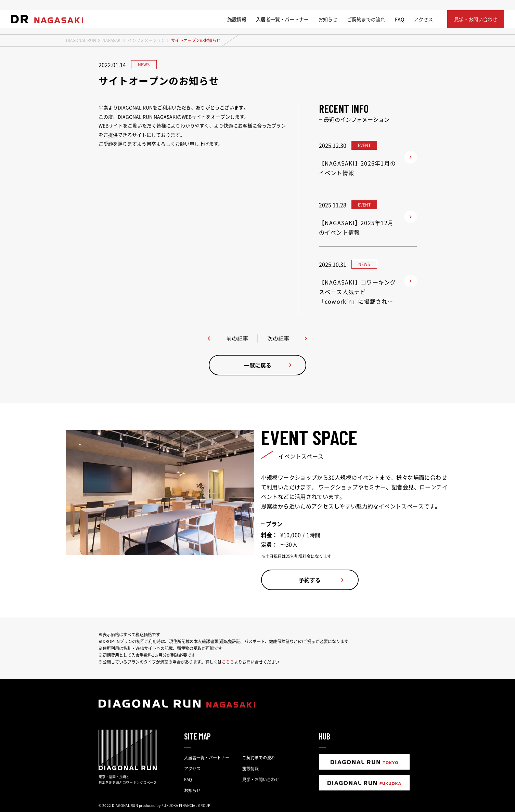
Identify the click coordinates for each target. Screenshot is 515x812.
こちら (228, 662)
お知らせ (328, 19)
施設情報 (237, 19)
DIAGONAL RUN (81, 40)
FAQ (400, 19)
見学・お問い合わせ (261, 780)
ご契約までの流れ (366, 19)
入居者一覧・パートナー (282, 19)
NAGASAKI (112, 40)
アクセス (423, 19)
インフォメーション (146, 40)
